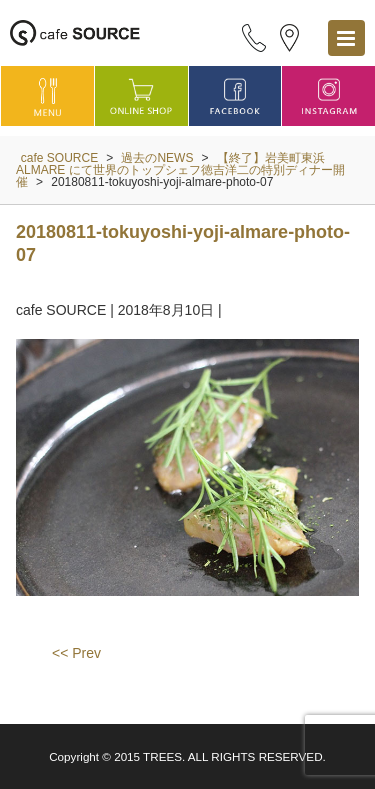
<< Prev (76, 653)
